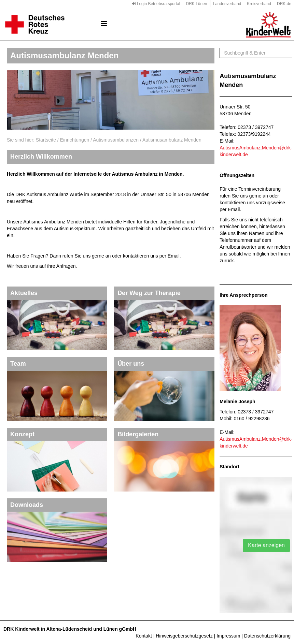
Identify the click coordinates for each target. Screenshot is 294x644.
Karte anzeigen (266, 545)
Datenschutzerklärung (267, 636)
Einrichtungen (75, 140)
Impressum (228, 636)
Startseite (46, 140)
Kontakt (144, 636)
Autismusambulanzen (116, 140)
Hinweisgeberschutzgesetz (184, 636)
